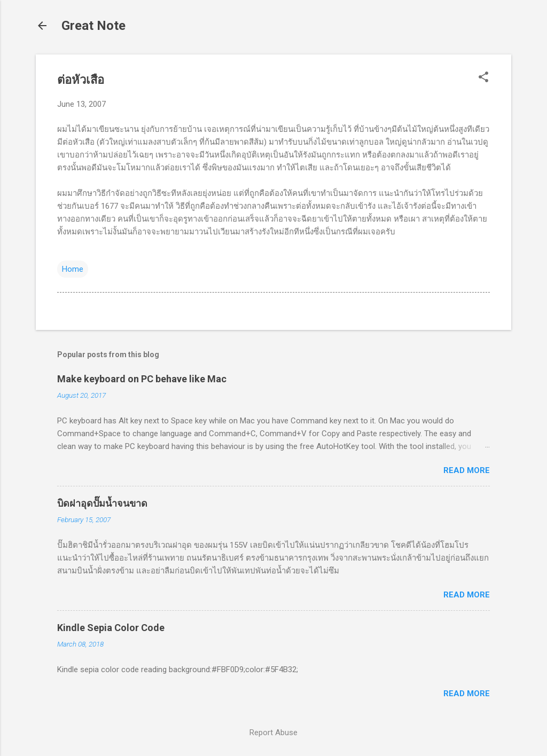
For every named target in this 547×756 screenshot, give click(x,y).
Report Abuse (273, 733)
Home (73, 269)
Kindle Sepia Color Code (111, 628)
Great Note (93, 26)
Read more (467, 470)
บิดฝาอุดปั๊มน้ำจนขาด (102, 503)
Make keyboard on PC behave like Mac (142, 379)
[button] (483, 78)
